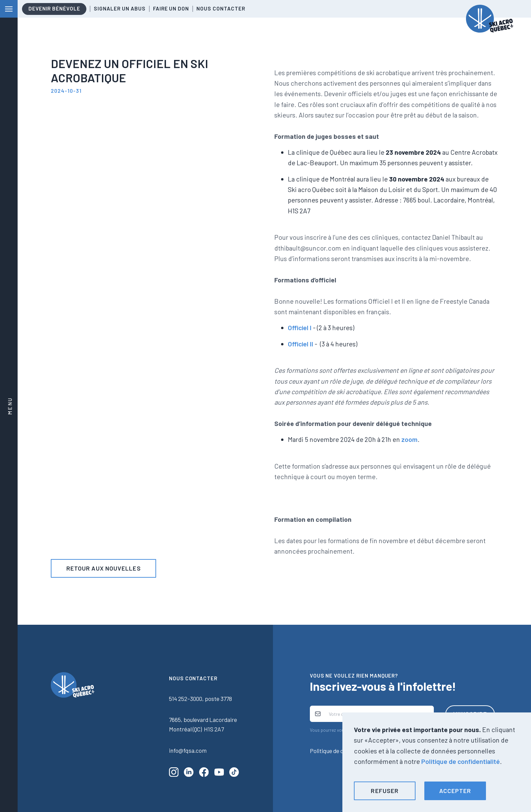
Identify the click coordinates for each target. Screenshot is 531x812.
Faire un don (171, 8)
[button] (385, 791)
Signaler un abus (120, 8)
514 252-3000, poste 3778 (200, 699)
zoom (409, 439)
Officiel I (300, 327)
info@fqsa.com (188, 750)
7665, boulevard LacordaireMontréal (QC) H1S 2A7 (203, 724)
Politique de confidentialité (461, 761)
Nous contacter (221, 8)
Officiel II (301, 344)
